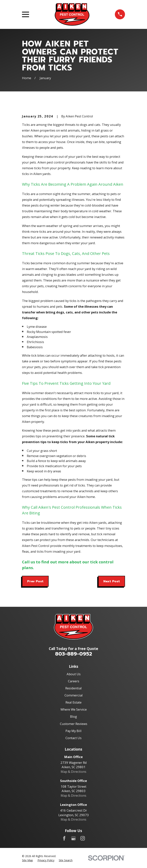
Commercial (74, 695)
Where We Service (74, 709)
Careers (74, 681)
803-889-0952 (74, 654)
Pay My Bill (73, 731)
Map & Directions (73, 772)
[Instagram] (83, 838)
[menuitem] (27, 860)
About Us (74, 674)
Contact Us (73, 738)
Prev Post (35, 581)
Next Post (112, 581)
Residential (73, 688)
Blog (73, 716)
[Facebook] (64, 838)
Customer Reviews (74, 724)
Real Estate (73, 702)
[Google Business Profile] (73, 838)
